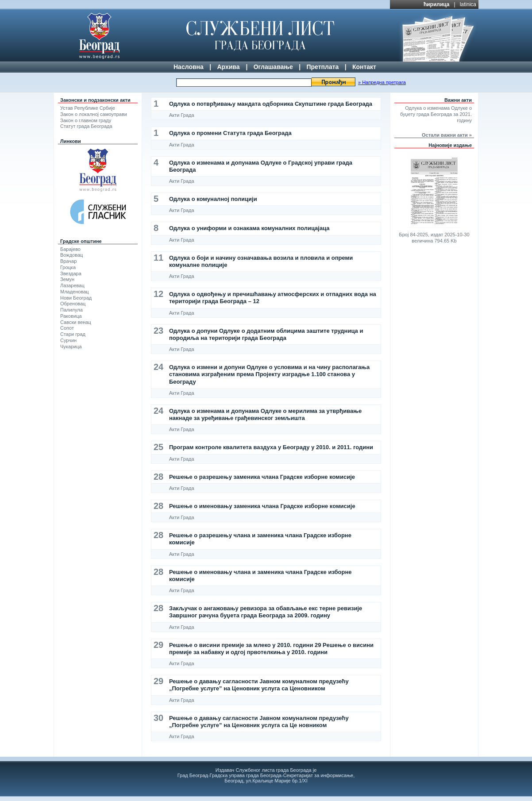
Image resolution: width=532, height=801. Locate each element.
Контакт (364, 67)
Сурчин (68, 340)
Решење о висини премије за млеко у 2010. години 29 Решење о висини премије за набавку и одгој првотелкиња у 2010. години (271, 649)
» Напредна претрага (382, 82)
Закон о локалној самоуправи (94, 114)
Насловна (189, 67)
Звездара (71, 273)
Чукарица (71, 347)
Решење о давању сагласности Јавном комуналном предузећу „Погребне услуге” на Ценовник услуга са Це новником (259, 722)
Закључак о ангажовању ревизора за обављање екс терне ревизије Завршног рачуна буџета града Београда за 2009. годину (266, 612)
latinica (468, 4)
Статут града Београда (86, 126)
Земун (67, 279)
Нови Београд (76, 298)
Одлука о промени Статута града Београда (230, 133)
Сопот (67, 328)
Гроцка (68, 267)
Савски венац (76, 322)
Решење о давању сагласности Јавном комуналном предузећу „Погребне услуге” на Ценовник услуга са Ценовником (259, 685)
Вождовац (71, 255)
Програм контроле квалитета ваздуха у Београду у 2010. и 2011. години (271, 447)
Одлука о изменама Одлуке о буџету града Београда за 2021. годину (436, 114)
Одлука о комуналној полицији (213, 199)
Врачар (68, 261)
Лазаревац (72, 285)
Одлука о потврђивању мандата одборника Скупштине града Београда (271, 104)
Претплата (322, 67)
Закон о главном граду (86, 120)
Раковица (71, 316)
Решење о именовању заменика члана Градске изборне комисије (262, 506)
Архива (228, 67)
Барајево (70, 249)
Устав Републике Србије (88, 108)
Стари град (73, 334)
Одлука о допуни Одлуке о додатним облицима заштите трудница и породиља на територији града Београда (266, 334)
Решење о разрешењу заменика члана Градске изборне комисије (262, 477)
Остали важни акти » (447, 135)
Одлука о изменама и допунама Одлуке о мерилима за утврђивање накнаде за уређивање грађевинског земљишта (265, 414)
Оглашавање (273, 67)
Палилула (71, 310)
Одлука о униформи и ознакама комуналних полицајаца (249, 228)
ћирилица (437, 4)
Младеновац (75, 292)
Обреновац (73, 304)
